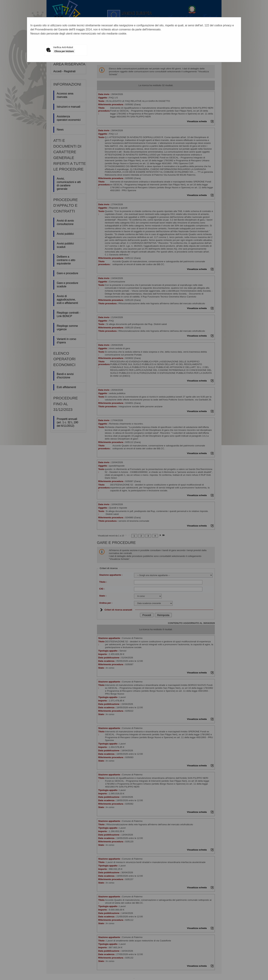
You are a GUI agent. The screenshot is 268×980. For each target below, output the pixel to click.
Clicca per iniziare (64, 51)
